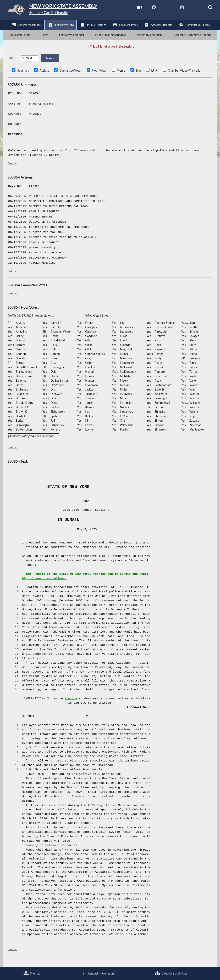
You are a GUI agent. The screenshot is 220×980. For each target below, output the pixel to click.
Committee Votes (70, 77)
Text (138, 77)
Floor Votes (99, 77)
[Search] (206, 8)
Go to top (12, 170)
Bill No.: (13, 63)
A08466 (48, 110)
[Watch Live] (134, 8)
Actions (44, 77)
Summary (23, 77)
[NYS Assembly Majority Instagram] (177, 8)
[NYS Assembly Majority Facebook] (149, 8)
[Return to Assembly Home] (58, 11)
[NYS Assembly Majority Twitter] (163, 8)
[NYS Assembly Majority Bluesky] (192, 8)
